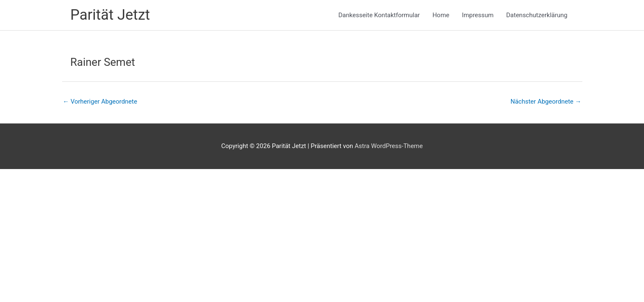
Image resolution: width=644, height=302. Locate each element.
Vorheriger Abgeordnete (100, 102)
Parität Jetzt (110, 15)
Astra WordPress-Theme (388, 146)
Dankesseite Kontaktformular (379, 15)
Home (441, 15)
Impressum (478, 15)
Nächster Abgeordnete (546, 102)
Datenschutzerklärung (537, 15)
